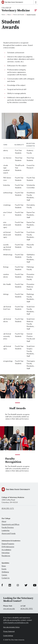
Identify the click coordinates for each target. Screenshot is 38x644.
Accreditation (6, 550)
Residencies (6, 556)
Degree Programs (8, 544)
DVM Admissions (8, 547)
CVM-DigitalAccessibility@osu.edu (16, 623)
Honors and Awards (19, 15)
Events (4, 569)
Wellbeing (5, 572)
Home (3, 15)
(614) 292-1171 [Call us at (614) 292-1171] (8, 508)
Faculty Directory (8, 527)
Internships (6, 553)
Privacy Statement (9, 631)
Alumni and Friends (9, 534)
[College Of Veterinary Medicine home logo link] (16, 9)
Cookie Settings (8, 636)
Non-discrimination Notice (11, 627)
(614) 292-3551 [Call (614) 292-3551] (27, 609)
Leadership (6, 531)
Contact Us (6, 578)
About (9, 15)
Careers (4, 575)
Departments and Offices (10, 524)
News (4, 566)
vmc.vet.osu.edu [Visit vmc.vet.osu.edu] (9, 609)
